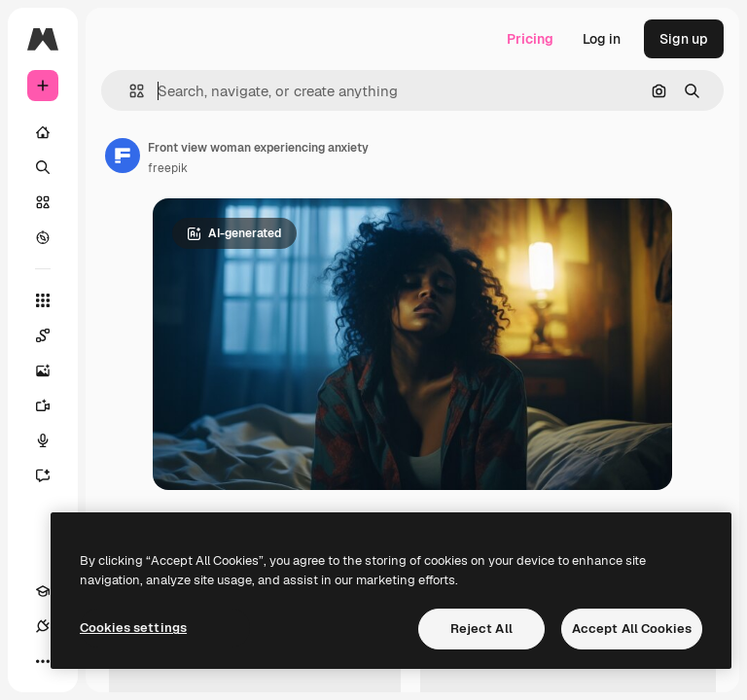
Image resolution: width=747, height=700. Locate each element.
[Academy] (43, 591)
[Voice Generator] (53, 440)
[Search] (43, 167)
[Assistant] (53, 475)
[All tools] (43, 300)
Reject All (481, 629)
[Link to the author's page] (123, 156)
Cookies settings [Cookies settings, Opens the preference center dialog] (133, 628)
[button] (129, 91)
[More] (43, 661)
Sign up (684, 39)
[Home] (43, 132)
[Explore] (43, 237)
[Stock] (43, 202)
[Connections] (43, 626)
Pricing (530, 39)
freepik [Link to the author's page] (168, 168)
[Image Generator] (53, 370)
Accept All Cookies (632, 629)
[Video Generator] (53, 405)
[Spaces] (53, 335)
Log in (602, 39)
